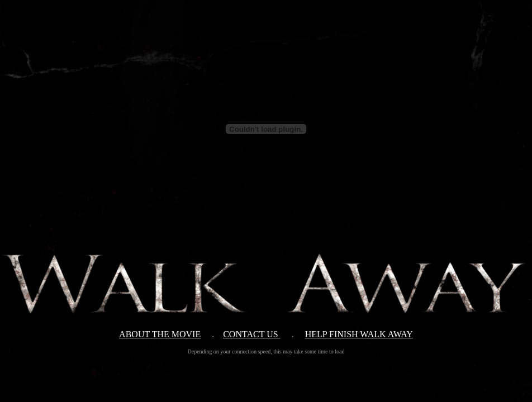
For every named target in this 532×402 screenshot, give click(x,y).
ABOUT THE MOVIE (160, 334)
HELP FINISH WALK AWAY (359, 334)
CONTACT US (251, 334)
